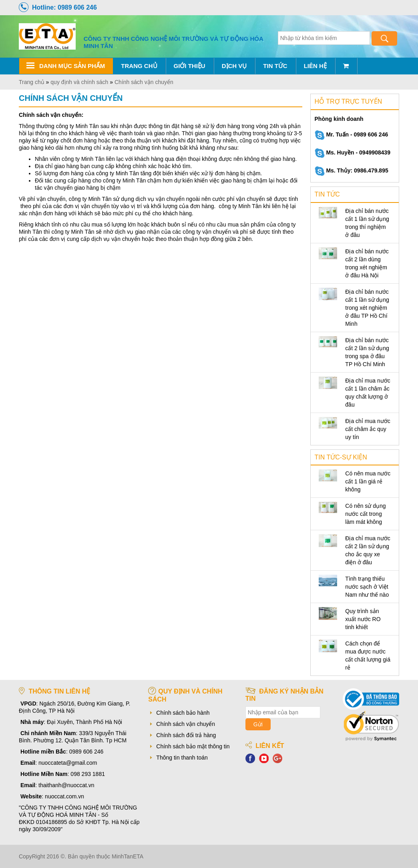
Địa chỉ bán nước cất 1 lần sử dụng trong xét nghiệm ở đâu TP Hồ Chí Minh (367, 308)
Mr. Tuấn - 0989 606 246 (352, 134)
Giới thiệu (190, 66)
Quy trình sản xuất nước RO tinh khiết (363, 619)
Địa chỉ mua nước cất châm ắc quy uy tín (368, 429)
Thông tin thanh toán (182, 758)
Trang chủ (139, 66)
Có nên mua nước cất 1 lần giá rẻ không (368, 481)
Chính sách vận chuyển (186, 724)
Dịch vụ (234, 66)
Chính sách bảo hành (183, 713)
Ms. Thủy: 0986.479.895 (352, 170)
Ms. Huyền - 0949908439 (353, 152)
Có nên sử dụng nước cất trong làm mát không (365, 514)
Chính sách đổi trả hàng (186, 735)
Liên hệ (315, 66)
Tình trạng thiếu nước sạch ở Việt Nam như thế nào (367, 587)
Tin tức (275, 66)
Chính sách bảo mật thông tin (193, 746)
